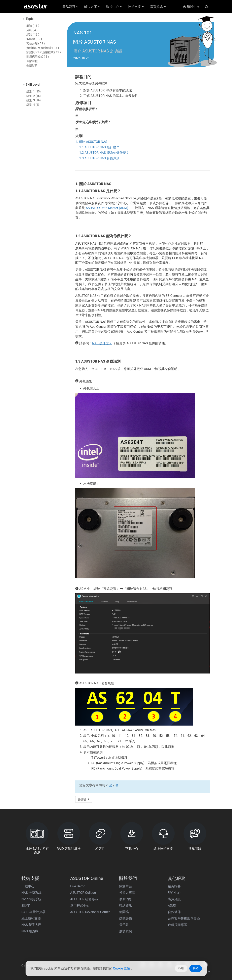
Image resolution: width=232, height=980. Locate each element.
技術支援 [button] (136, 7)
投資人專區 (127, 893)
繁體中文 (191, 7)
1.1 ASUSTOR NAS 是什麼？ (99, 147)
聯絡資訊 (126, 906)
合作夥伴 (174, 912)
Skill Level (33, 85)
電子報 (124, 925)
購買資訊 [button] (158, 7)
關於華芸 (126, 886)
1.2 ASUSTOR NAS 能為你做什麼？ (104, 153)
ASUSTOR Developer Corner (90, 912)
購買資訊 (174, 899)
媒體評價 (126, 918)
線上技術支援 (31, 918)
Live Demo (78, 886)
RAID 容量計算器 (34, 912)
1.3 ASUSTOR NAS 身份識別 (99, 158)
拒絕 (181, 968)
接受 (196, 968)
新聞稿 (124, 912)
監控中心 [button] (114, 7)
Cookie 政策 (122, 968)
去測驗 (84, 799)
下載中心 (28, 886)
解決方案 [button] (92, 7)
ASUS (172, 906)
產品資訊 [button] (71, 7)
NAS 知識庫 (30, 931)
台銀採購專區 (177, 925)
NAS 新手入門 (31, 925)
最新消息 (126, 899)
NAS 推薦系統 (31, 893)
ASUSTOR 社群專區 (84, 899)
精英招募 (174, 886)
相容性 (26, 906)
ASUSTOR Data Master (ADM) (107, 208)
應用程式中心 (80, 906)
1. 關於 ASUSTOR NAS (91, 142)
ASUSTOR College (83, 893)
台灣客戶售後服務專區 (184, 918)
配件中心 (174, 893)
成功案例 (126, 931)
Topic (30, 19)
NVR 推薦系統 (31, 899)
